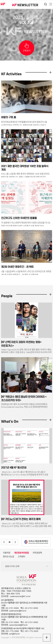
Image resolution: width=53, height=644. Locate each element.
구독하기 (27, 51)
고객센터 (21, 557)
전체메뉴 (50, 4)
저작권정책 (37, 553)
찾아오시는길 (8, 557)
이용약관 (7, 553)
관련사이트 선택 (27, 566)
